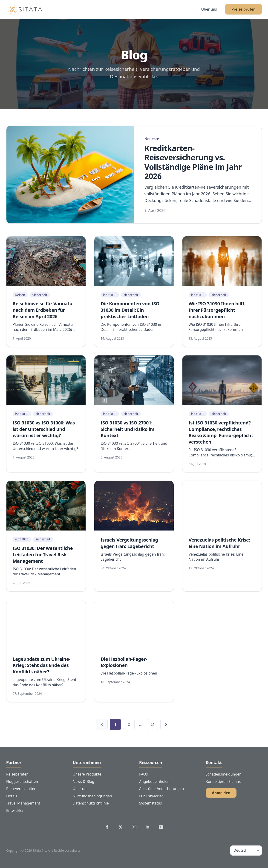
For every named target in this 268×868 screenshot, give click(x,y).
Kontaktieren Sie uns (223, 781)
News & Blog (84, 781)
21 (153, 724)
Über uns (209, 9)
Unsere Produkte (87, 774)
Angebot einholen (154, 781)
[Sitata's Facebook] (107, 827)
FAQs (143, 774)
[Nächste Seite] (166, 724)
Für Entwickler (151, 796)
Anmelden (221, 793)
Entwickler (15, 810)
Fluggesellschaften (22, 781)
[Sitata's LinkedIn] (147, 827)
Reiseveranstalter (21, 789)
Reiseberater (17, 774)
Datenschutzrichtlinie (91, 803)
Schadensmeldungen (224, 774)
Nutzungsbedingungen (92, 796)
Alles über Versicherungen (161, 789)
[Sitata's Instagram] (134, 827)
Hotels (12, 796)
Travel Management (23, 803)
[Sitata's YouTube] (161, 827)
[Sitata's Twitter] (121, 827)
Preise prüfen (244, 9)
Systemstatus (151, 803)
